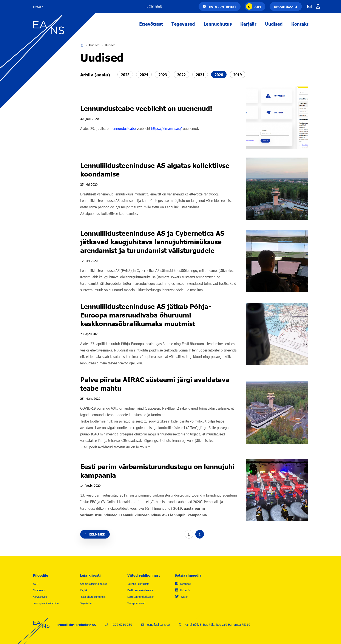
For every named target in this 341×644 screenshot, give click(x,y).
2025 (125, 74)
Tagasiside (86, 603)
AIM (258, 6)
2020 (219, 74)
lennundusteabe (124, 128)
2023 (163, 74)
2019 (238, 74)
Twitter (184, 597)
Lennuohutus (218, 24)
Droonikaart (286, 6)
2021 (200, 74)
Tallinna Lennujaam (138, 584)
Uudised (274, 24)
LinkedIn (185, 590)
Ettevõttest (151, 24)
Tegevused (183, 24)
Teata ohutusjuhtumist (93, 597)
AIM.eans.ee (40, 597)
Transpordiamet (136, 603)
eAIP (35, 584)
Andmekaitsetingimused (94, 584)
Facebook (186, 584)
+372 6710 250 (122, 625)
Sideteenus (39, 590)
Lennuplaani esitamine (46, 603)
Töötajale (318, 6)
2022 (181, 74)
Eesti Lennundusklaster (140, 597)
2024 (144, 74)
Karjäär (248, 24)
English (38, 6)
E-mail (309, 6)
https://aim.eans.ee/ (167, 128)
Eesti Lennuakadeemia (140, 590)
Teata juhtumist (222, 6)
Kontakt (300, 24)
